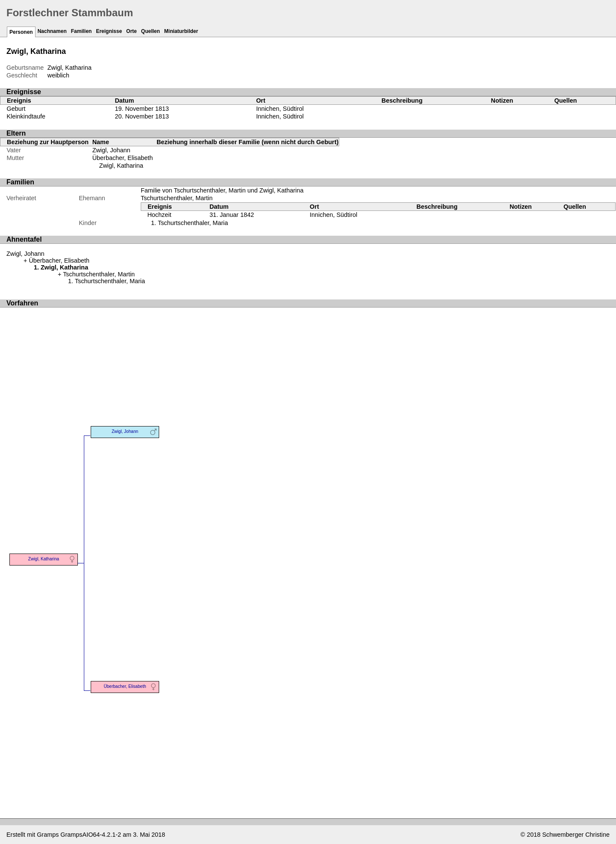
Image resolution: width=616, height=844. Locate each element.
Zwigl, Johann (111, 150)
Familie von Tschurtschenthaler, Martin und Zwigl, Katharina (222, 190)
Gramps (48, 835)
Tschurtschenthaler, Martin (177, 198)
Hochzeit (159, 215)
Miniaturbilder (181, 31)
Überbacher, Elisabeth (123, 158)
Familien (81, 31)
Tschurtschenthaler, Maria (193, 223)
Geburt (16, 109)
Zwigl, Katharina (121, 166)
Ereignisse (109, 31)
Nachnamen (52, 31)
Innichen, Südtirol (280, 109)
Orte (132, 31)
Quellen (151, 31)
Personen (21, 32)
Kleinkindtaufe (26, 116)
